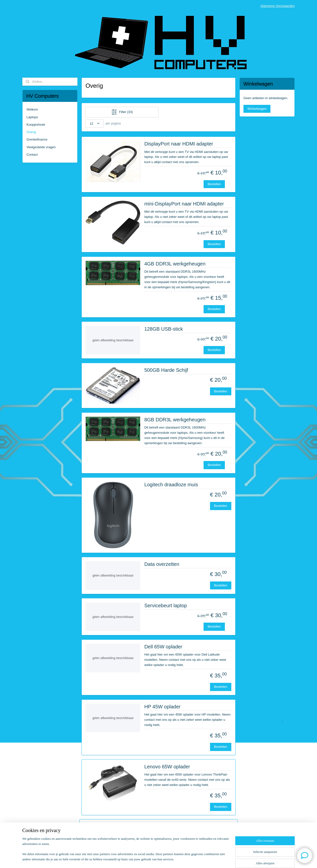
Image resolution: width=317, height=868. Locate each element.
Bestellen (214, 184)
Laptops (32, 117)
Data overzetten (162, 564)
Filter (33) (122, 112)
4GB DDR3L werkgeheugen (175, 264)
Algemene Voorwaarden (277, 6)
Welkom (32, 109)
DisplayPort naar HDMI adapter (179, 144)
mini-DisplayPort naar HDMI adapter (184, 204)
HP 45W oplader (162, 707)
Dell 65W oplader (163, 647)
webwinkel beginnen (169, 859)
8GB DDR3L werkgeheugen (175, 420)
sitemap (144, 859)
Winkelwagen (257, 109)
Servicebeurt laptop (166, 606)
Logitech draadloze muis (171, 485)
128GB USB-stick (164, 329)
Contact (32, 155)
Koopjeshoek (36, 125)
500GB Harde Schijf (166, 370)
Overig (31, 132)
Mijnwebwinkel (207, 859)
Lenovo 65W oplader (167, 767)
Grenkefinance (37, 139)
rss (153, 859)
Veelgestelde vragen (41, 147)
